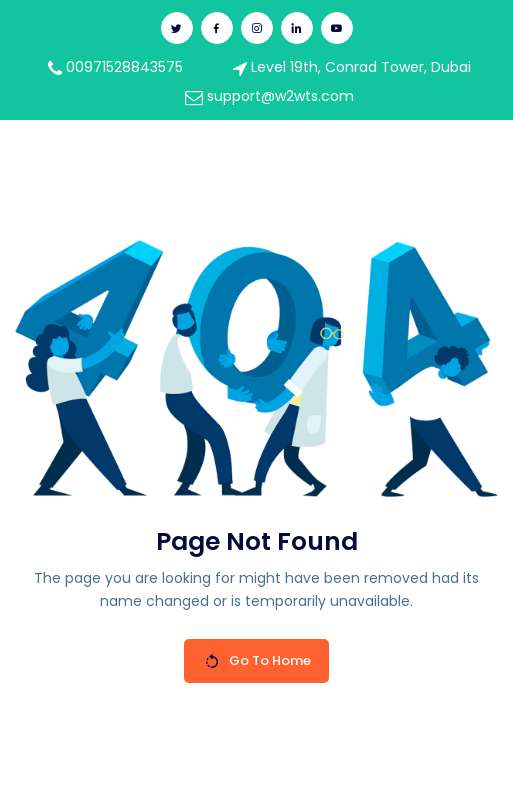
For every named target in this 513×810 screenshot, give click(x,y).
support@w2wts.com (269, 96)
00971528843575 (115, 67)
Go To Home (257, 660)
